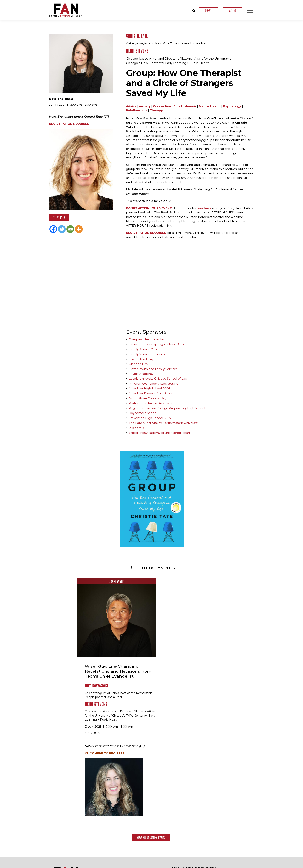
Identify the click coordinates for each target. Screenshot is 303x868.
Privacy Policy (246, 865)
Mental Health (210, 106)
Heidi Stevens (137, 51)
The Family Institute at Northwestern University (163, 423)
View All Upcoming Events (151, 757)
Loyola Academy (141, 374)
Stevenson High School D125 (150, 418)
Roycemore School (143, 413)
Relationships (137, 110)
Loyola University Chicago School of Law (158, 379)
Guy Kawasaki (155, 606)
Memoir (190, 106)
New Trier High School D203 (150, 388)
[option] (152, 499)
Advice (131, 106)
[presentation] (201, 820)
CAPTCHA (179, 810)
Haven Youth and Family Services (153, 369)
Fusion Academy (141, 359)
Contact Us (242, 854)
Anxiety (145, 106)
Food (178, 106)
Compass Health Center (147, 339)
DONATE (209, 11)
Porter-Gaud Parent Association (152, 403)
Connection (162, 106)
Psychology (232, 106)
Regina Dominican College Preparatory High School (167, 408)
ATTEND (233, 11)
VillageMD (136, 428)
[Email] (70, 229)
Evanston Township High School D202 (157, 344)
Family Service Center (145, 349)
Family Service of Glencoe (148, 354)
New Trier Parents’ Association (151, 393)
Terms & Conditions (222, 865)
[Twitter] (62, 229)
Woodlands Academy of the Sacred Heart (160, 432)
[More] (79, 229)
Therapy (156, 110)
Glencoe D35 (138, 364)
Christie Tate (137, 36)
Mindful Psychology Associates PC (154, 383)
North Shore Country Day (148, 398)
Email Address (183, 795)
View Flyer (59, 217)
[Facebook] (53, 229)
